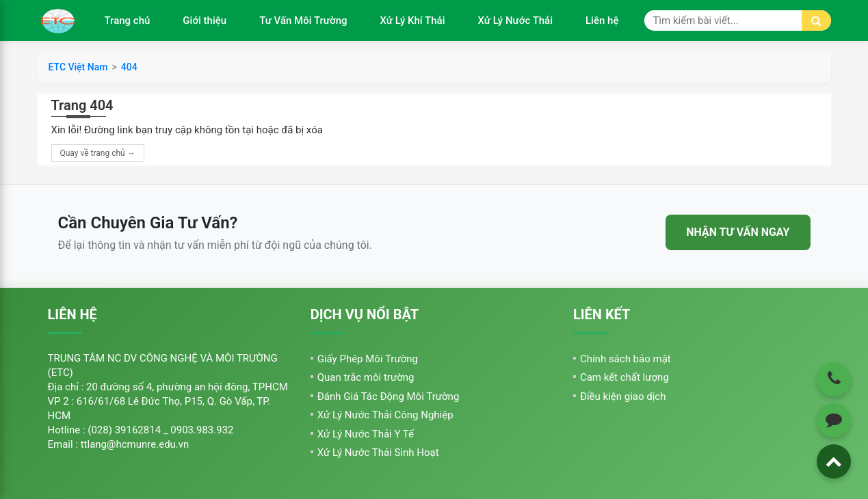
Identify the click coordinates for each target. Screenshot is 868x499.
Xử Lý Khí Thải (413, 21)
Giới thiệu (205, 21)
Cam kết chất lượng (624, 377)
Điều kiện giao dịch (623, 396)
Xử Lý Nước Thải (515, 21)
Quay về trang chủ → (98, 153)
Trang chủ (128, 21)
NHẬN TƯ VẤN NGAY (738, 232)
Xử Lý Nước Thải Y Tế (366, 434)
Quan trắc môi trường (366, 377)
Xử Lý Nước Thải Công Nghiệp (385, 415)
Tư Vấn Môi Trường (303, 21)
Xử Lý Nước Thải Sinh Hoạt (378, 453)
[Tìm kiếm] (816, 21)
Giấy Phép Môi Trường (368, 359)
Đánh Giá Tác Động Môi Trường (389, 396)
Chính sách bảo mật (626, 359)
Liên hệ (602, 21)
